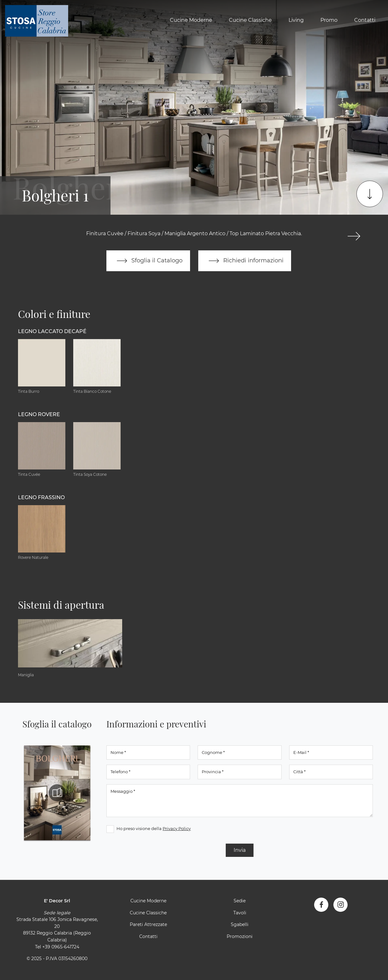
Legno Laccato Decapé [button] (52, 331)
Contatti (365, 20)
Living (296, 20)
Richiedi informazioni (245, 261)
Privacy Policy (177, 828)
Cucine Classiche (250, 20)
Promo (329, 20)
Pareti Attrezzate (148, 924)
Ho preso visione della (154, 828)
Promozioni (240, 936)
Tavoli (240, 913)
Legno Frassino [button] (41, 497)
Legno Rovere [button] (39, 414)
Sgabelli (240, 924)
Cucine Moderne (191, 20)
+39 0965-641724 (61, 947)
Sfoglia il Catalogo (148, 261)
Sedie (240, 901)
